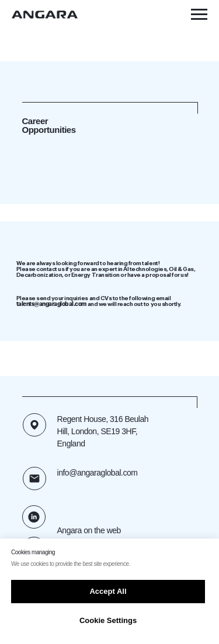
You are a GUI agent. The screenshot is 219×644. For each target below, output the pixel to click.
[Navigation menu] (199, 15)
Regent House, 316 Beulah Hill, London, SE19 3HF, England (103, 431)
